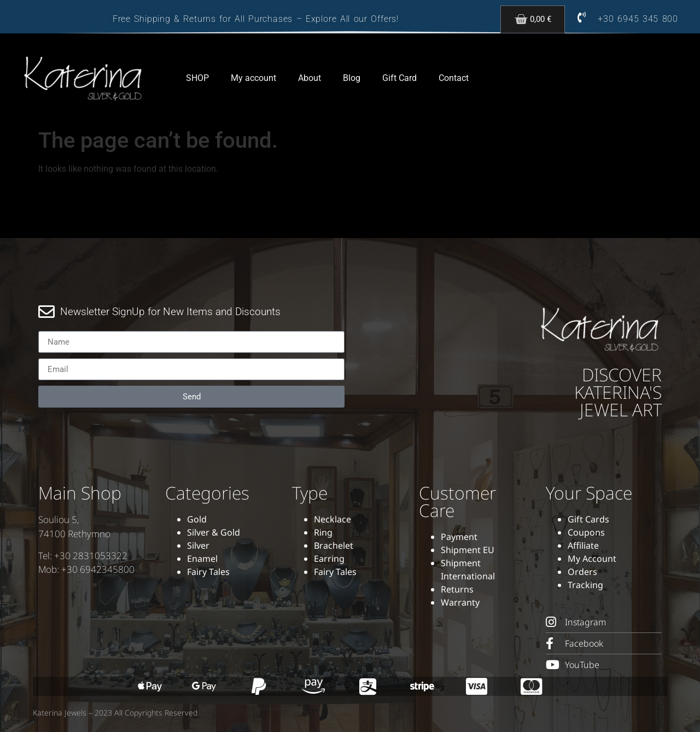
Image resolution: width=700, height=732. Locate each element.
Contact (454, 78)
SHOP (197, 78)
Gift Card (399, 78)
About (310, 78)
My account (253, 78)
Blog (352, 78)
